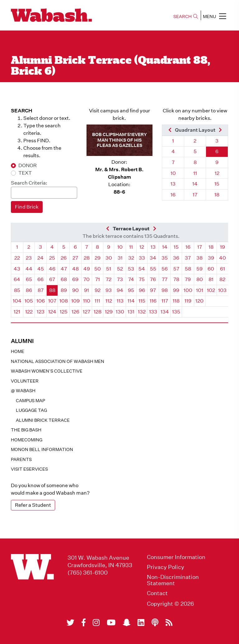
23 (29, 258)
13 (173, 184)
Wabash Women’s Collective (47, 371)
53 (131, 269)
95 (131, 290)
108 (64, 301)
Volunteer (25, 381)
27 (75, 258)
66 (40, 279)
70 (87, 279)
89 (64, 290)
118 (176, 301)
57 (176, 269)
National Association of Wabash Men (58, 361)
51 (109, 269)
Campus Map (30, 401)
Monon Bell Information (42, 449)
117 (165, 301)
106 (41, 301)
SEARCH (186, 16)
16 (173, 195)
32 (131, 258)
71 (98, 279)
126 (75, 312)
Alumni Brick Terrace (43, 420)
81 (211, 279)
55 (153, 269)
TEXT (25, 173)
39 (211, 258)
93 (109, 290)
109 (75, 301)
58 (188, 269)
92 (98, 290)
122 (29, 312)
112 (109, 301)
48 (75, 269)
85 (17, 290)
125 (64, 312)
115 (142, 301)
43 (17, 269)
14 (195, 184)
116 (153, 301)
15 (217, 184)
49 (87, 269)
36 (176, 258)
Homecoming (27, 440)
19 (223, 247)
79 (188, 279)
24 (40, 258)
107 (52, 301)
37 (188, 258)
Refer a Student (33, 505)
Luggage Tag (31, 410)
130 (120, 312)
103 (222, 290)
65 (29, 279)
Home (18, 351)
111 (97, 301)
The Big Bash (26, 430)
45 (41, 269)
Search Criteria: (29, 183)
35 (165, 258)
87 (41, 290)
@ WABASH (23, 391)
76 (153, 279)
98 (165, 290)
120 (199, 301)
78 (176, 279)
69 (75, 279)
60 (211, 269)
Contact (157, 593)
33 (142, 258)
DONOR (28, 165)
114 (131, 301)
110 (87, 301)
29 (98, 258)
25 (52, 258)
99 (176, 290)
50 (98, 269)
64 (17, 279)
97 (153, 290)
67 (52, 279)
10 (173, 173)
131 (131, 312)
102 (211, 290)
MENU (215, 16)
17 (195, 195)
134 (165, 312)
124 (52, 312)
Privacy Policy (166, 567)
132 (142, 312)
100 (188, 290)
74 (131, 279)
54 (142, 269)
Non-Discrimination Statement (173, 580)
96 (142, 290)
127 (87, 312)
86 (29, 290)
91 (87, 290)
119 (188, 301)
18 (217, 195)
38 (199, 258)
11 (195, 173)
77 (165, 279)
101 (200, 290)
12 (217, 173)
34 (153, 258)
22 (17, 258)
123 (41, 312)
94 (120, 290)
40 (223, 258)
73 (120, 279)
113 (120, 301)
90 (75, 290)
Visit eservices (29, 469)
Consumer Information (176, 557)
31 (120, 258)
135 (176, 312)
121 (17, 312)
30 (109, 258)
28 (87, 258)
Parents (21, 459)
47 (64, 269)
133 (153, 312)
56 (165, 269)
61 (223, 269)
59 (199, 269)
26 (64, 258)
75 (142, 279)
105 (29, 301)
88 (52, 290)
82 (222, 279)
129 (109, 312)
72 (109, 279)
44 (29, 269)
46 (52, 269)
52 (120, 269)
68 (64, 279)
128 (98, 312)
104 (17, 301)
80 (200, 279)
